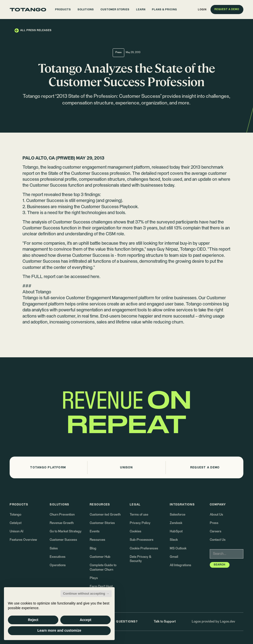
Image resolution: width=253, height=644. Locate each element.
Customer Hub (100, 557)
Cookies (136, 532)
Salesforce (178, 515)
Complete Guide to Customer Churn (103, 568)
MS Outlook (178, 549)
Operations (58, 565)
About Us (216, 515)
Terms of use (139, 515)
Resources (97, 540)
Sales (54, 549)
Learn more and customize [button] (59, 630)
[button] (63, 10)
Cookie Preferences (144, 549)
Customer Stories (102, 523)
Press (214, 523)
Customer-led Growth (105, 515)
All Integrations (180, 565)
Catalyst (16, 523)
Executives (58, 557)
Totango (15, 515)
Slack (174, 540)
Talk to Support (165, 622)
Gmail (174, 557)
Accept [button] (86, 620)
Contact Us (218, 540)
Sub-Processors (142, 540)
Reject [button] (33, 620)
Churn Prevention (62, 515)
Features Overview (23, 540)
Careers (216, 532)
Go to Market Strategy (66, 532)
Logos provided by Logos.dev (213, 622)
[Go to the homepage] (28, 10)
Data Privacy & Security (140, 559)
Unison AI (16, 532)
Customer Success (63, 540)
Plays (94, 578)
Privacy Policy (140, 523)
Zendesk (176, 523)
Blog (93, 549)
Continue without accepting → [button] (86, 594)
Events (95, 532)
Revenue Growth (62, 523)
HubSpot (176, 532)
